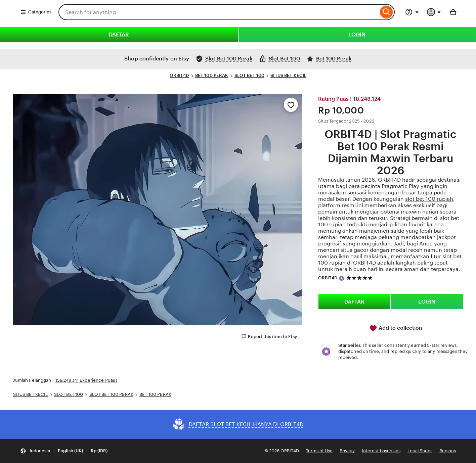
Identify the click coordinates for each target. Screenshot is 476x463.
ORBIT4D (179, 75)
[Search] (386, 12)
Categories (36, 12)
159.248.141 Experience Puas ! (86, 380)
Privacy (347, 451)
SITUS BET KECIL (288, 75)
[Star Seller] (342, 278)
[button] (64, 451)
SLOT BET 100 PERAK (111, 394)
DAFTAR (119, 34)
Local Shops (420, 451)
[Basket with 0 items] (453, 12)
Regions (448, 451)
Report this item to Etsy (269, 337)
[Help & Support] (412, 12)
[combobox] (218, 12)
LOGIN (357, 34)
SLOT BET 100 (250, 75)
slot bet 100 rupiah (429, 199)
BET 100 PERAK (212, 75)
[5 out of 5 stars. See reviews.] (360, 278)
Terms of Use (319, 451)
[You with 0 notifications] (434, 12)
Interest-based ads (381, 451)
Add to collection (396, 328)
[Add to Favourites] (291, 105)
